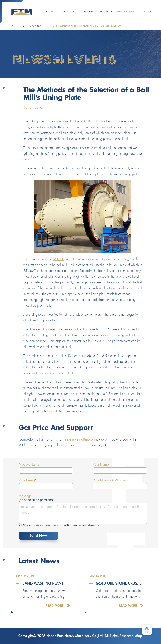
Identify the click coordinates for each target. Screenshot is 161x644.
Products (87, 12)
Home (10, 26)
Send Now (38, 535)
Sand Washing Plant (43, 583)
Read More (55, 606)
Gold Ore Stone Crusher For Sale (120, 583)
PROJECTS (106, 12)
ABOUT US (68, 12)
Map (139, 636)
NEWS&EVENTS (35, 26)
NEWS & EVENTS (125, 13)
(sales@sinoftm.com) (80, 439)
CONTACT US (144, 12)
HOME (49, 12)
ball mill (58, 259)
